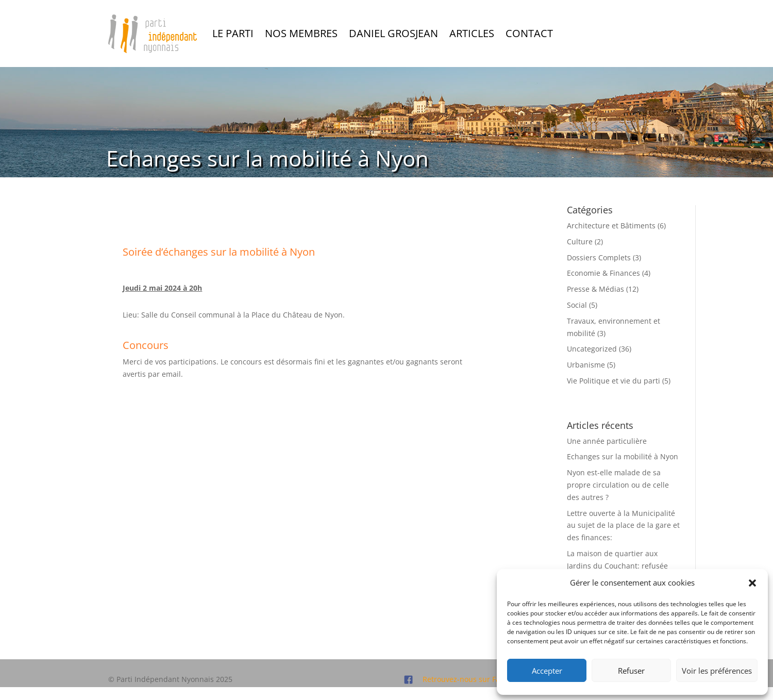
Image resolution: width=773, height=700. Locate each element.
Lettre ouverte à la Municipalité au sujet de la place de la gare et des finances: (623, 526)
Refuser (631, 671)
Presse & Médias (595, 289)
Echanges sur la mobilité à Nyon (623, 456)
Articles (472, 33)
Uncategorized (592, 349)
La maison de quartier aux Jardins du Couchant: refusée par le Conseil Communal (617, 566)
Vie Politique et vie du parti (614, 381)
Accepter (547, 671)
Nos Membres (301, 33)
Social (577, 305)
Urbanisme (586, 365)
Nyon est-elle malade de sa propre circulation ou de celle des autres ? (618, 485)
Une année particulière (607, 441)
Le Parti (233, 33)
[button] (752, 583)
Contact (529, 33)
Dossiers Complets (599, 257)
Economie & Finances (603, 273)
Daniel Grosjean (393, 33)
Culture (580, 241)
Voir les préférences (717, 671)
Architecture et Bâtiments (611, 226)
